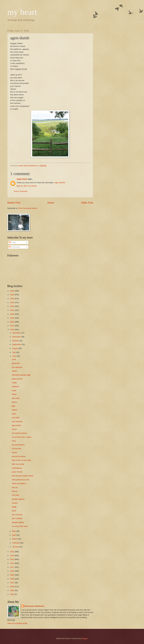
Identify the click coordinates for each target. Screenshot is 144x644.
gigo (13, 406)
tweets (14, 402)
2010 (12, 571)
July (14, 352)
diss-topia (16, 398)
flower (14, 394)
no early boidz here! (20, 526)
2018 (12, 322)
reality (14, 383)
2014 (12, 556)
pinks (14, 414)
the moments (17, 515)
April (14, 535)
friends (15, 491)
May (14, 531)
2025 (12, 295)
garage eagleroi (18, 499)
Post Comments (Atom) (28, 208)
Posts (12, 242)
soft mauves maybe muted (22, 476)
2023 (12, 303)
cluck (14, 359)
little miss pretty (18, 464)
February (16, 543)
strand (14, 452)
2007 (12, 583)
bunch (14, 429)
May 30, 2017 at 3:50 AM (27, 186)
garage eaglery (18, 522)
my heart (22, 12)
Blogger (85, 638)
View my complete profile (17, 623)
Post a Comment (21, 191)
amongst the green (19, 433)
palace (14, 410)
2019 (12, 318)
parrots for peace (19, 456)
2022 (12, 306)
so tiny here (17, 449)
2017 (12, 326)
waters (14, 371)
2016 (12, 330)
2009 (12, 575)
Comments (14, 247)
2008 (12, 579)
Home (51, 203)
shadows (15, 387)
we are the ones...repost (22, 437)
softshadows (17, 468)
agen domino (60, 183)
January (16, 547)
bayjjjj (14, 507)
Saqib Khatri (22, 179)
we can (15, 487)
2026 (12, 291)
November (17, 337)
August (15, 348)
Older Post (87, 203)
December (17, 333)
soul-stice (16, 418)
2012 (12, 563)
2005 (12, 590)
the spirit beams (18, 445)
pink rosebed (17, 518)
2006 (12, 587)
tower (14, 390)
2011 (12, 567)
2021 (12, 310)
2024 (12, 299)
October (16, 341)
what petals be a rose (20, 480)
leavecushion (17, 379)
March (15, 539)
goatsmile (16, 363)
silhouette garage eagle (21, 375)
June (14, 356)
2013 (12, 559)
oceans (15, 503)
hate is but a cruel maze (21, 460)
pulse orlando (17, 472)
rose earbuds (17, 421)
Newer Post (14, 203)
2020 (12, 314)
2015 (12, 552)
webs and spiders (19, 483)
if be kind (15, 495)
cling (14, 441)
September (17, 344)
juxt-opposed (17, 367)
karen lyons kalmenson (34, 606)
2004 (12, 594)
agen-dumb (16, 425)
